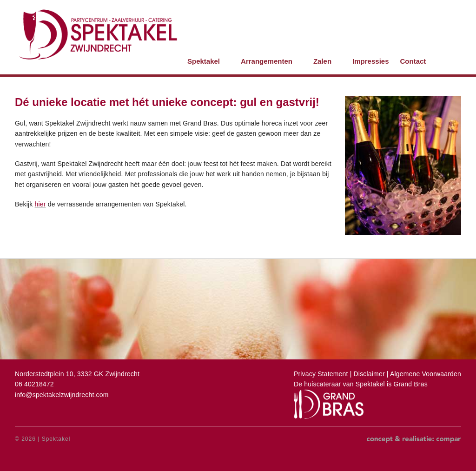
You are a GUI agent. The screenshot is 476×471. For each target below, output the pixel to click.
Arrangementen (267, 61)
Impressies (370, 61)
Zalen (322, 61)
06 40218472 (34, 384)
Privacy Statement (321, 374)
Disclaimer (370, 374)
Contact (413, 61)
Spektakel (204, 61)
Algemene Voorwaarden (426, 374)
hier (40, 204)
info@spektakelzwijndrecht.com (62, 395)
